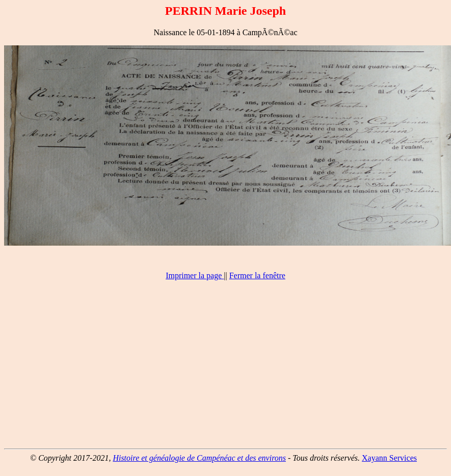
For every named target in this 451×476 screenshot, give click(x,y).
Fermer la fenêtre (257, 275)
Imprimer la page (194, 275)
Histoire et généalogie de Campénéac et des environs (199, 458)
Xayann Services (389, 458)
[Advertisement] (226, 369)
